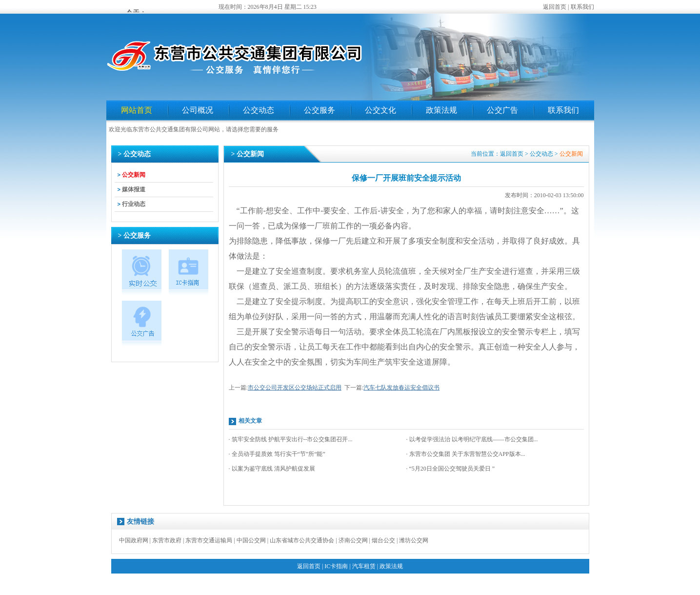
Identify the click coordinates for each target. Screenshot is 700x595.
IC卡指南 (336, 566)
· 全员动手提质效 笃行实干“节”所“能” (277, 454)
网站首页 (137, 110)
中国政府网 (134, 540)
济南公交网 (353, 540)
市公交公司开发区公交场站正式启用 (295, 388)
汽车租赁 (364, 566)
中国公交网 (251, 540)
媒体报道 (134, 189)
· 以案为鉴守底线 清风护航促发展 (272, 469)
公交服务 (320, 110)
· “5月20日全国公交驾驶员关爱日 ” (451, 469)
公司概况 (198, 110)
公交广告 (502, 110)
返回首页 (555, 7)
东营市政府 (167, 540)
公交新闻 (134, 175)
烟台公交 (383, 540)
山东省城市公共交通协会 (302, 540)
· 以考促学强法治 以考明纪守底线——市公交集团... (472, 439)
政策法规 (441, 110)
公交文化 (380, 110)
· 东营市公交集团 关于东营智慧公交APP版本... (466, 454)
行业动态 (134, 204)
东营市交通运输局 (209, 540)
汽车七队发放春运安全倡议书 (401, 388)
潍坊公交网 (414, 540)
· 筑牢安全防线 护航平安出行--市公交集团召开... (291, 439)
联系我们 (582, 7)
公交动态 (259, 110)
